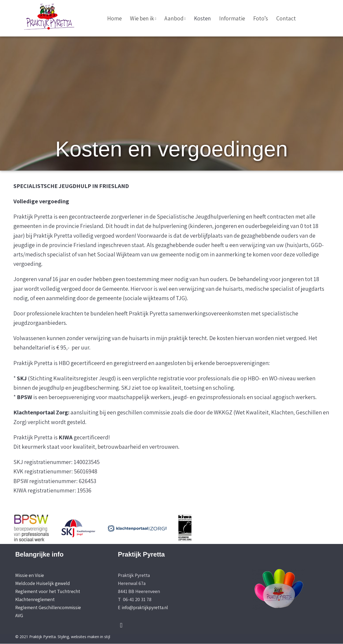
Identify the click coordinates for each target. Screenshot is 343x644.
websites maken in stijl (91, 637)
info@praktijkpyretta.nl (146, 608)
